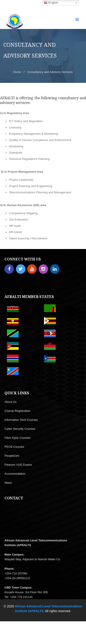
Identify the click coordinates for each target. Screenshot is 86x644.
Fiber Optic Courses (18, 438)
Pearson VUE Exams (18, 465)
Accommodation (15, 474)
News (8, 483)
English (51, 3)
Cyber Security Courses (20, 429)
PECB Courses (14, 447)
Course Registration (17, 411)
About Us (10, 402)
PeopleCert (12, 456)
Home (17, 72)
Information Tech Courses (21, 420)
